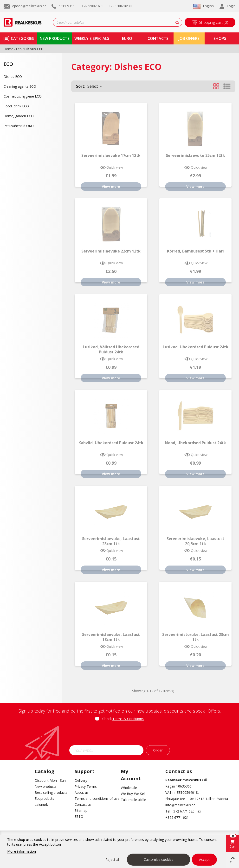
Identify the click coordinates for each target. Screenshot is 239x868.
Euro (127, 38)
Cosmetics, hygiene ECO (23, 96)
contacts (158, 38)
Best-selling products (51, 792)
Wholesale (129, 788)
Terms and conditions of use (94, 798)
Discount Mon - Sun (50, 780)
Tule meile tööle (133, 800)
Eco (8, 64)
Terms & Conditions (128, 719)
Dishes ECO (13, 77)
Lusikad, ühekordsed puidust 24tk (196, 347)
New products (46, 786)
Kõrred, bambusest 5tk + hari (195, 251)
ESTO (79, 816)
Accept (204, 859)
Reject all (113, 859)
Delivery (81, 780)
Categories (22, 38)
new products (55, 38)
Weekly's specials (92, 38)
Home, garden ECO (19, 116)
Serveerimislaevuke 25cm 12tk (195, 156)
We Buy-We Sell (133, 794)
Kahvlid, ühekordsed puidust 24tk (111, 443)
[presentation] (120, 735)
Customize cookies (158, 859)
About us (82, 792)
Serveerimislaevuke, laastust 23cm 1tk (111, 541)
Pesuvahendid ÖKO (19, 126)
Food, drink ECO (16, 106)
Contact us (83, 804)
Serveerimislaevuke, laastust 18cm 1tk (111, 637)
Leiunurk (41, 804)
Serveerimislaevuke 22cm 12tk (111, 251)
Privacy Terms (86, 786)
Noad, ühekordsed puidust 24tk (195, 443)
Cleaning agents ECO (20, 86)
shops (220, 38)
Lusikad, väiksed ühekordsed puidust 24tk (111, 350)
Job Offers (189, 38)
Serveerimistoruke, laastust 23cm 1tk (196, 637)
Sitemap (81, 810)
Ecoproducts (44, 798)
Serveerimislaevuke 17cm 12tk (111, 156)
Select (89, 86)
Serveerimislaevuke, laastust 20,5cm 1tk (195, 541)
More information (22, 851)
